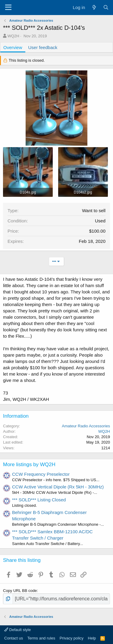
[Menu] (8, 8)
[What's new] (94, 7)
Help (92, 638)
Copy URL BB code (20, 591)
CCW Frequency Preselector (41, 474)
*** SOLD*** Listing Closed (39, 500)
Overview (13, 47)
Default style (17, 630)
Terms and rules (41, 638)
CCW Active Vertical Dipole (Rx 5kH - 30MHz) (58, 487)
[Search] (106, 7)
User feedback (43, 47)
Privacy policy (72, 638)
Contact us (14, 638)
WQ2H (13, 36)
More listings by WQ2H (29, 464)
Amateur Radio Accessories (86, 426)
